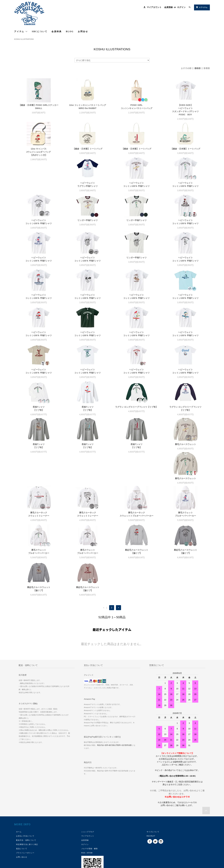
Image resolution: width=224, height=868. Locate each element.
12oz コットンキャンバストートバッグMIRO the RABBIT (88, 107)
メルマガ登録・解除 (89, 824)
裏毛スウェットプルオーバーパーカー (185, 489)
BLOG (70, 32)
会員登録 (168, 7)
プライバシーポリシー (25, 828)
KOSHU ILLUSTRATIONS (24, 39)
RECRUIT (151, 811)
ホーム (19, 807)
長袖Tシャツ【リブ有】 (185, 377)
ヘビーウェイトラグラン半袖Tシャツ (39, 191)
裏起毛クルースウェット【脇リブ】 (137, 527)
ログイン (181, 7)
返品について (22, 824)
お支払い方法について (25, 811)
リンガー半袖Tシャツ (39, 227)
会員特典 (57, 32)
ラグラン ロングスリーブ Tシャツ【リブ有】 (87, 413)
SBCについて (40, 32)
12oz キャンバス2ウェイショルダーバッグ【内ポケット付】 (39, 152)
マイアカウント (154, 7)
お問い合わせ (22, 832)
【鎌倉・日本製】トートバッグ (88, 149)
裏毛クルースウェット (137, 451)
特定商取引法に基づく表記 (27, 820)
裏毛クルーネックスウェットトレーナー (39, 489)
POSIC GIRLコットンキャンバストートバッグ (137, 107)
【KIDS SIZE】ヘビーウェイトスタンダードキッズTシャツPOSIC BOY (185, 110)
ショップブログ (88, 807)
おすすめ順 (186, 68)
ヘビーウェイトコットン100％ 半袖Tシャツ (88, 191)
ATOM (90, 828)
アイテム (21, 31)
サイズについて (153, 807)
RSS (83, 828)
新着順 (207, 68)
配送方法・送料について (26, 815)
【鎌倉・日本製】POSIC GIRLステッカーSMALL (39, 107)
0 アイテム (202, 7)
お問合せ (83, 32)
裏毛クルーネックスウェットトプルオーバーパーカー (137, 489)
